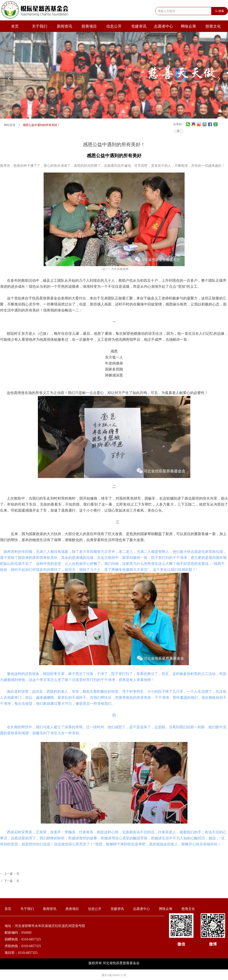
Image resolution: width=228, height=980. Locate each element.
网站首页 (10, 125)
